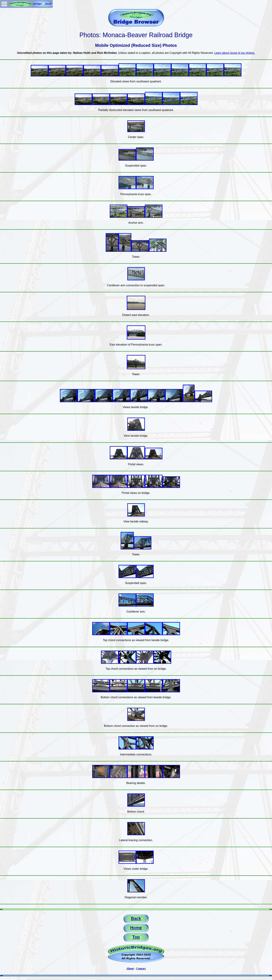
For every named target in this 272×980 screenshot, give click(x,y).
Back (136, 918)
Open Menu (4, 4)
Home (136, 928)
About (130, 969)
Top (136, 937)
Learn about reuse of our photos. (235, 53)
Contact (141, 969)
